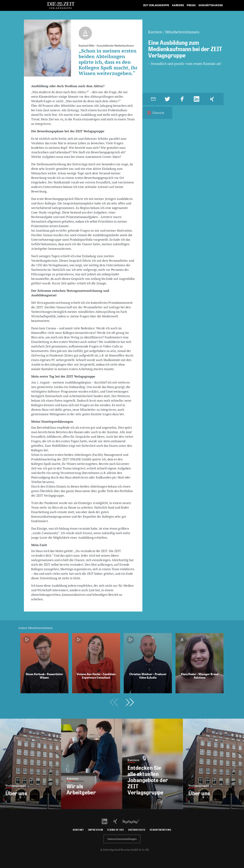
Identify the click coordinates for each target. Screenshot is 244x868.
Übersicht (156, 113)
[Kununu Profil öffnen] (133, 821)
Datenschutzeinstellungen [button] (122, 839)
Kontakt (78, 830)
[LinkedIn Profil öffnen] (107, 821)
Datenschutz (137, 830)
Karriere (155, 32)
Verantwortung (160, 830)
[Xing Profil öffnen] (117, 821)
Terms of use (116, 830)
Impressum (95, 830)
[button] (130, 702)
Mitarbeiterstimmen (182, 32)
